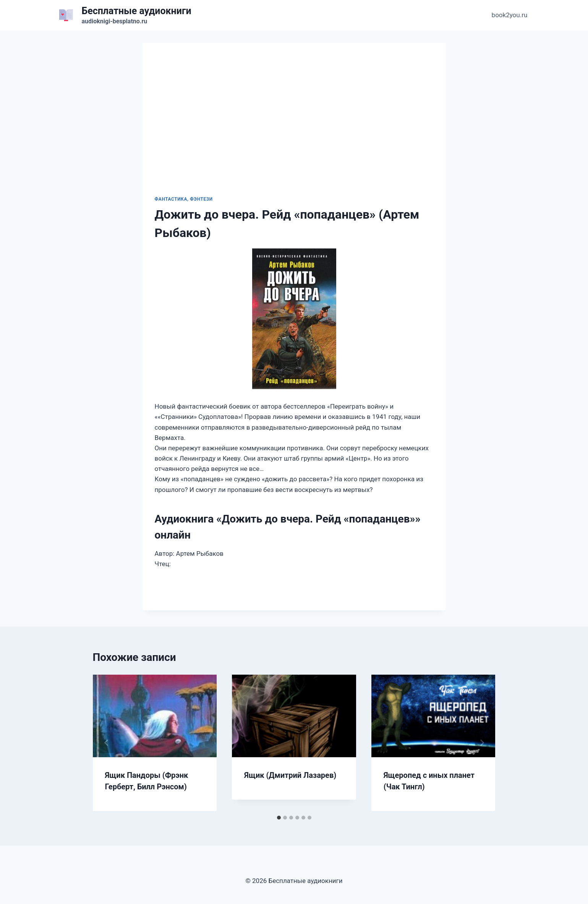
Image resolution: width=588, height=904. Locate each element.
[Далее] (482, 743)
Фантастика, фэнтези (184, 199)
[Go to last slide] (107, 743)
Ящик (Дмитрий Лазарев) (290, 775)
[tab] (279, 818)
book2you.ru (510, 15)
